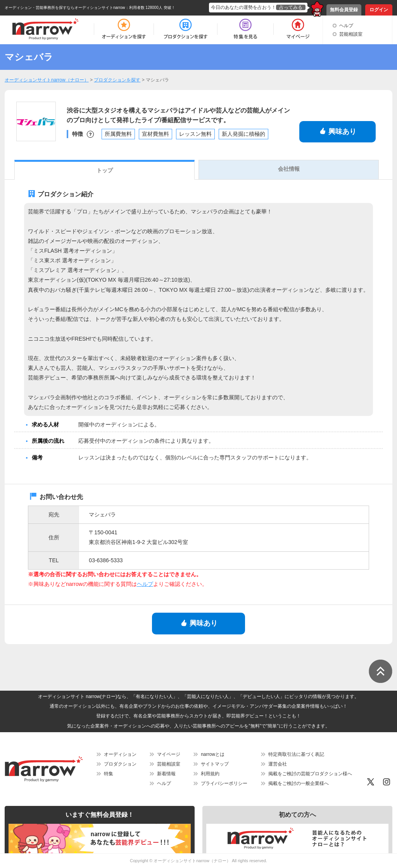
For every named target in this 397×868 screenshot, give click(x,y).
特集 (109, 774)
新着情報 (166, 774)
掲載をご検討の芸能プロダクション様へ (310, 774)
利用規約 (210, 774)
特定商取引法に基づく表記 (296, 754)
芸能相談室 (351, 34)
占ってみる (291, 7)
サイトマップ (215, 764)
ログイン (379, 10)
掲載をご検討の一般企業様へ (299, 783)
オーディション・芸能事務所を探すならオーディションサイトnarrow (65, 8)
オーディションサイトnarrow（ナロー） (192, 861)
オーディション (120, 754)
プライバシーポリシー (224, 783)
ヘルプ (346, 26)
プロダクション (120, 764)
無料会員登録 (344, 10)
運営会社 (278, 764)
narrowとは (213, 754)
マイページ (169, 754)
